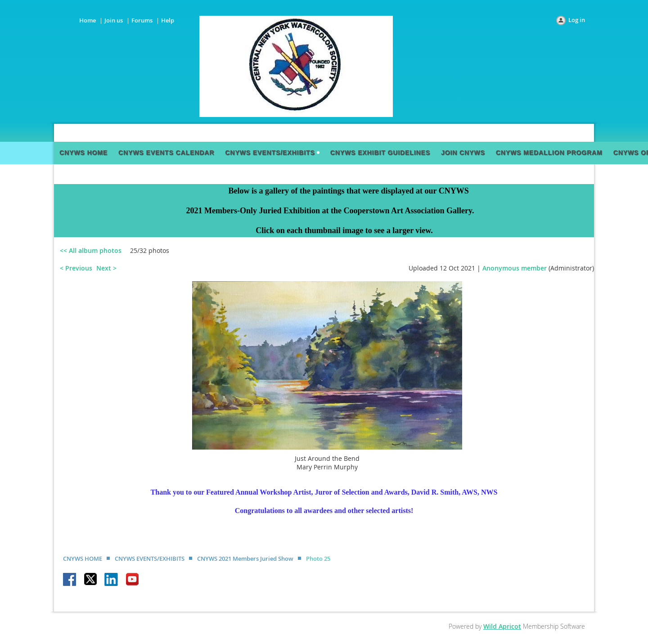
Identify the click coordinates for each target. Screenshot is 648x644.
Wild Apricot (502, 626)
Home (88, 20)
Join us (114, 20)
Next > (106, 268)
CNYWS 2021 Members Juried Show (245, 558)
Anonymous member (515, 268)
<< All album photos (91, 250)
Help (168, 20)
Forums (142, 20)
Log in (577, 20)
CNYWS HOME (83, 558)
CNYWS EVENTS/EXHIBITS (150, 558)
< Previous (76, 268)
